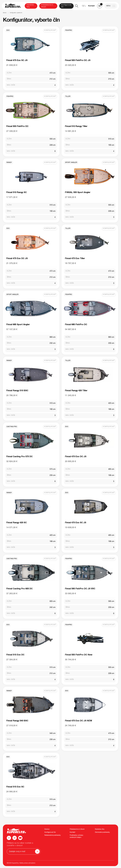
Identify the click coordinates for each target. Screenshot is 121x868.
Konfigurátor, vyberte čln (16, 13)
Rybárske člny (30, 6)
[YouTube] (20, 838)
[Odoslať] (37, 851)
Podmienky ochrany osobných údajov (76, 836)
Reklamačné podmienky (53, 835)
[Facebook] (9, 838)
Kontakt (91, 6)
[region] (60, 13)
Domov (5, 13)
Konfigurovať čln (66, 6)
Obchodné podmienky (102, 832)
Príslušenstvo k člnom (47, 6)
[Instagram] (15, 838)
